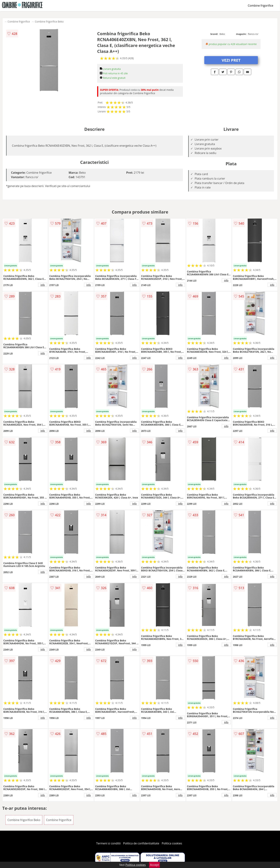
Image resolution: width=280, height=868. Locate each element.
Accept (154, 865)
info (43, 285)
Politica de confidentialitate (141, 843)
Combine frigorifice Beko (49, 22)
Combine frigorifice (261, 6)
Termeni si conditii (108, 843)
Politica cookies (172, 843)
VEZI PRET (231, 60)
